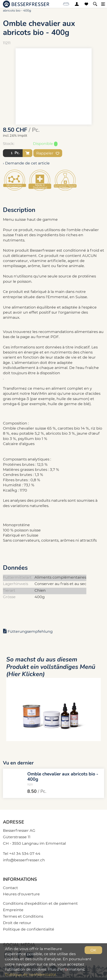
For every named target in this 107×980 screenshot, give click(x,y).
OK (93, 950)
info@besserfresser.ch (24, 860)
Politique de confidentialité (29, 929)
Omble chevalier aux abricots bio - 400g (63, 777)
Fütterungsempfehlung (30, 631)
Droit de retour (17, 923)
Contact (10, 888)
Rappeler (48, 153)
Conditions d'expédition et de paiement (40, 903)
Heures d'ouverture (21, 894)
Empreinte (13, 910)
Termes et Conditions (23, 916)
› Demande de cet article (26, 163)
